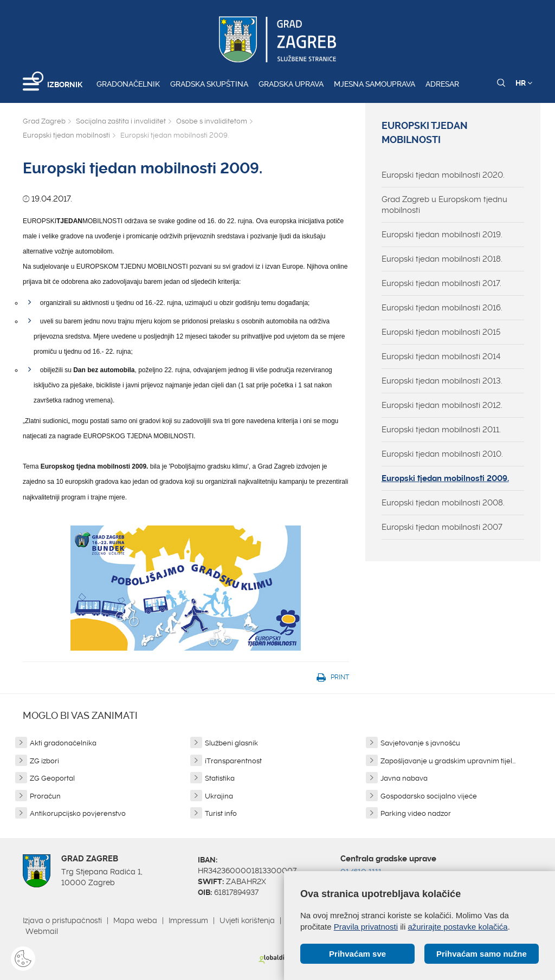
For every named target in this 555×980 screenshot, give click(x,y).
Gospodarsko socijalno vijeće (429, 796)
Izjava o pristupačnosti (62, 920)
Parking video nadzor (416, 813)
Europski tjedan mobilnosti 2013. (442, 381)
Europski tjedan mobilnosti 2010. (442, 454)
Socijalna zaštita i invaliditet (121, 121)
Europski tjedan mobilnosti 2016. (442, 308)
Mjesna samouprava (375, 84)
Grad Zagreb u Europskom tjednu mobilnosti (444, 205)
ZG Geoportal (52, 778)
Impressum (188, 920)
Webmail (42, 931)
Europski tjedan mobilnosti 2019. (442, 235)
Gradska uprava (291, 84)
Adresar (442, 84)
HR (524, 83)
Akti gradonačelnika (63, 743)
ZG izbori (44, 761)
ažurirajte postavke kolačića (457, 927)
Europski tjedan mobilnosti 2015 (441, 332)
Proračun (45, 796)
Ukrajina (219, 796)
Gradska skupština (209, 84)
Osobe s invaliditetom (212, 121)
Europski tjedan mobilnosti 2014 (441, 356)
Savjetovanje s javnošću (420, 743)
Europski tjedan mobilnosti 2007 (442, 527)
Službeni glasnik (231, 743)
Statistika (220, 778)
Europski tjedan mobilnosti (66, 135)
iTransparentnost (233, 761)
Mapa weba (135, 920)
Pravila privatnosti (366, 927)
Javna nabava (404, 778)
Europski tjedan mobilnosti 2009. (445, 478)
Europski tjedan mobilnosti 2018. (442, 259)
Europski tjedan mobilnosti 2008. (443, 503)
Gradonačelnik (128, 84)
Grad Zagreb (44, 121)
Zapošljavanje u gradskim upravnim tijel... (448, 761)
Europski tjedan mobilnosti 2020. (443, 175)
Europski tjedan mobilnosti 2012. (442, 405)
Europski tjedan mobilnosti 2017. (441, 283)
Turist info (221, 813)
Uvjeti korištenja (247, 920)
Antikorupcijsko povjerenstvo (78, 813)
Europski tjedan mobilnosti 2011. (441, 430)
